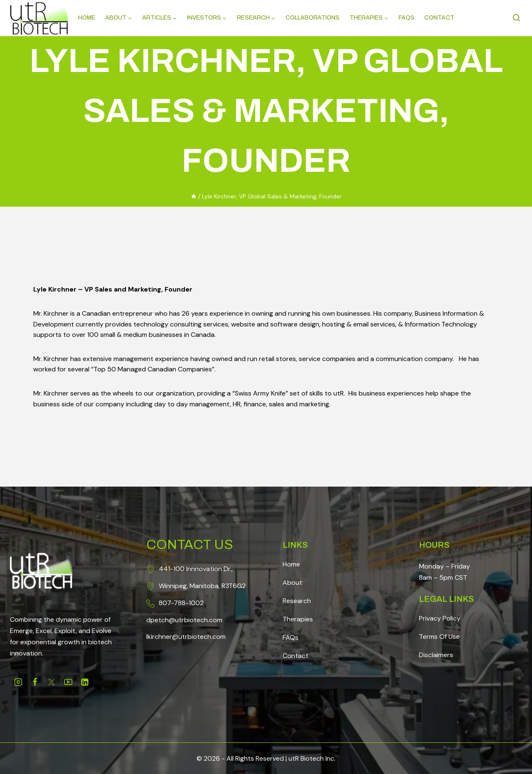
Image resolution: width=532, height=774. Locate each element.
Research (297, 601)
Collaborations (313, 18)
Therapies (298, 619)
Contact (439, 18)
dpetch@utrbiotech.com (184, 620)
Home (87, 18)
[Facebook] (35, 682)
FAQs (291, 637)
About (292, 582)
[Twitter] (52, 682)
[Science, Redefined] (39, 18)
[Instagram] (18, 682)
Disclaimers (436, 655)
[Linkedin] (85, 682)
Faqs (406, 18)
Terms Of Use (439, 637)
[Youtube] (68, 682)
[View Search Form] (517, 18)
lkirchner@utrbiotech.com (186, 637)
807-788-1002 (181, 603)
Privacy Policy (440, 618)
